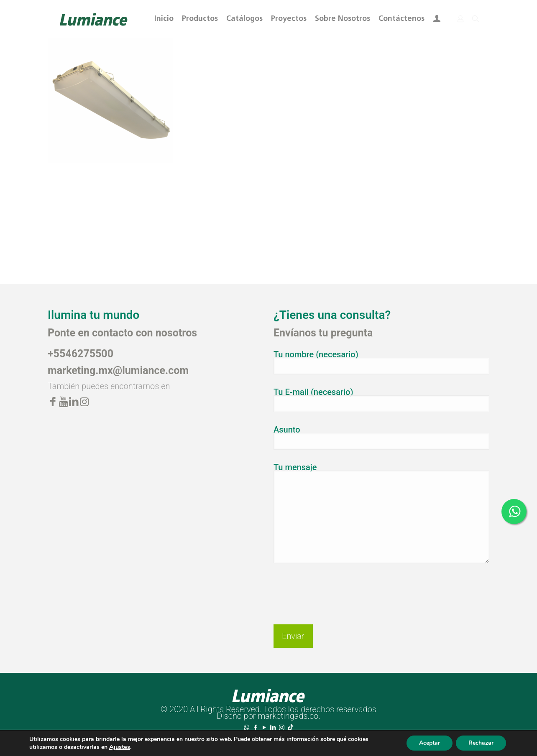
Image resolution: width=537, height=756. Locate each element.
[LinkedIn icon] (273, 728)
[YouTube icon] (264, 728)
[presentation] (337, 587)
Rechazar (481, 743)
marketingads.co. (289, 716)
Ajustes (120, 747)
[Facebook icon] (255, 728)
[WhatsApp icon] (247, 728)
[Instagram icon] (282, 728)
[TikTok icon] (290, 728)
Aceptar (430, 743)
